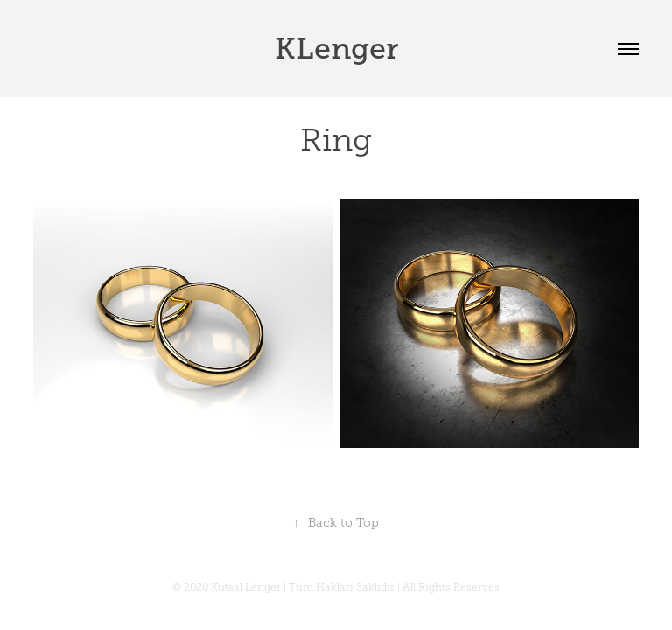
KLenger (336, 49)
